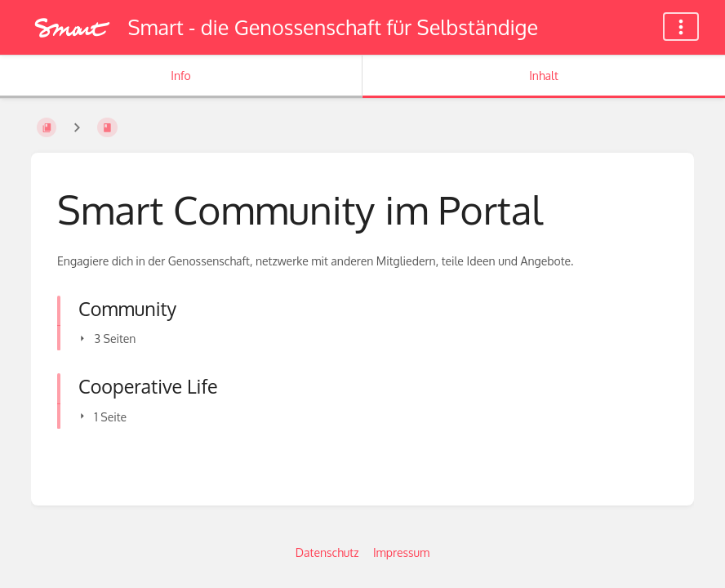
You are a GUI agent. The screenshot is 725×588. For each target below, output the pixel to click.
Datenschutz (327, 552)
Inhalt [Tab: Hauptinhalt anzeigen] (544, 76)
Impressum (401, 552)
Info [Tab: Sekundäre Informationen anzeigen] (181, 76)
